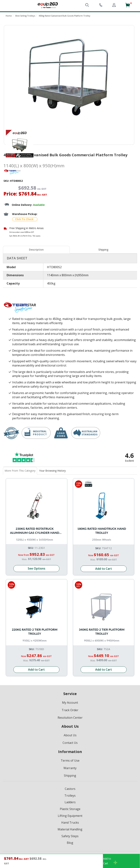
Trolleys (70, 796)
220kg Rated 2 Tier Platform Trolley (35, 631)
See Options (37, 568)
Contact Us (70, 743)
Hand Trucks (70, 823)
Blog (70, 843)
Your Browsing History (52, 471)
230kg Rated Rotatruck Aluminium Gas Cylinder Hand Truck (35, 531)
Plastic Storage (70, 809)
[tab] (37, 250)
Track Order (70, 710)
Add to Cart (104, 569)
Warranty (70, 768)
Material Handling (70, 829)
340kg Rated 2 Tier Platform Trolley (102, 631)
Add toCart (110, 861)
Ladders (70, 802)
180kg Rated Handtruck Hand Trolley (102, 531)
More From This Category (20, 471)
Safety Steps (70, 836)
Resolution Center (70, 718)
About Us (70, 735)
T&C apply (36, 236)
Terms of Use (70, 761)
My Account (70, 703)
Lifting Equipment (70, 816)
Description (36, 250)
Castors (70, 789)
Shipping (103, 250)
